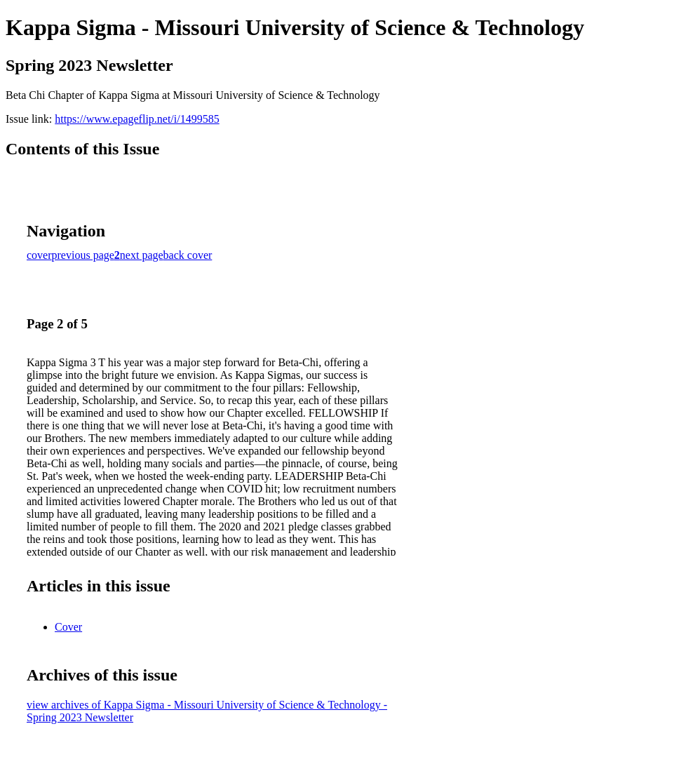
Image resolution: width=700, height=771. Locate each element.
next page (142, 255)
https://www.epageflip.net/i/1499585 (137, 119)
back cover (188, 255)
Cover (68, 627)
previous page (83, 255)
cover (39, 255)
